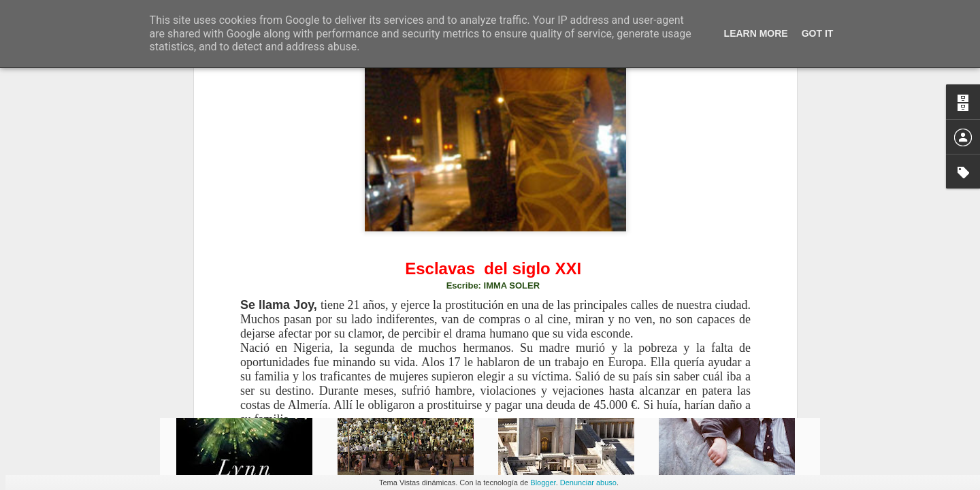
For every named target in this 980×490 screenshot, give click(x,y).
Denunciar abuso (588, 483)
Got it (818, 33)
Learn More (756, 33)
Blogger (543, 483)
